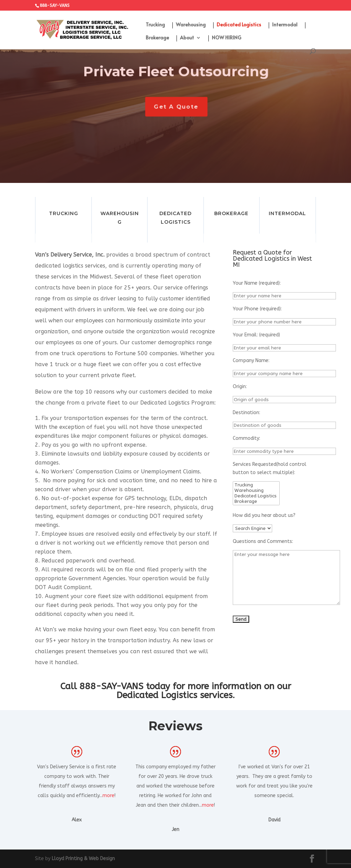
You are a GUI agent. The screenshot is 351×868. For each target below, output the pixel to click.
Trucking (155, 25)
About (187, 38)
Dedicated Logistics (239, 25)
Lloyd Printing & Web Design (83, 859)
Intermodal (285, 25)
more (108, 796)
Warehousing (191, 25)
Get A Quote (177, 107)
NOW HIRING (227, 38)
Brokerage (157, 38)
